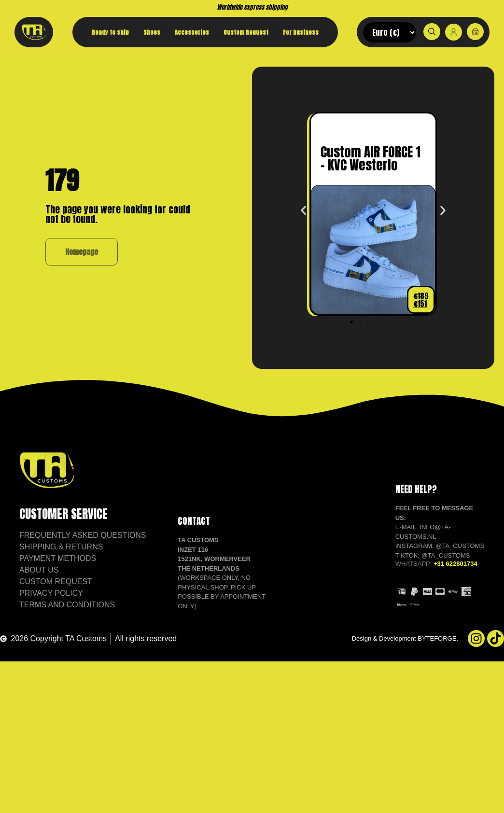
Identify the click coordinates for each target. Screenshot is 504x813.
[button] (303, 220)
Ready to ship (110, 32)
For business (301, 32)
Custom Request (246, 32)
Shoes (152, 32)
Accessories (192, 32)
